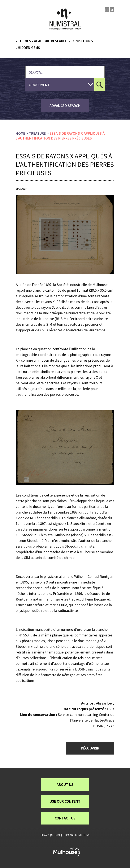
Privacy (45, 835)
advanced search (65, 106)
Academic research (51, 41)
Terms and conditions (76, 835)
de (112, 10)
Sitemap (56, 835)
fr (107, 10)
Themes (24, 41)
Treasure (37, 133)
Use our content (65, 801)
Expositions (82, 41)
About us (65, 784)
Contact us (65, 818)
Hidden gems (29, 48)
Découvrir (90, 748)
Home (20, 133)
